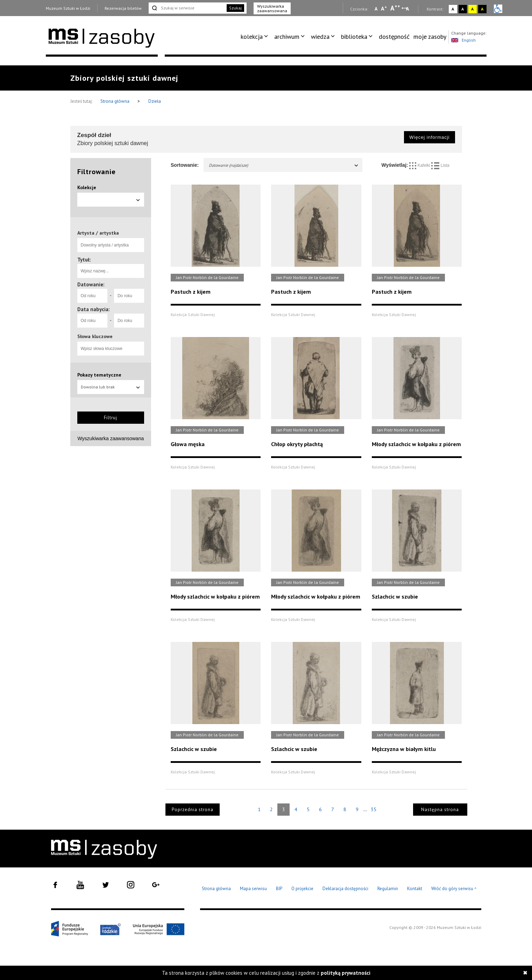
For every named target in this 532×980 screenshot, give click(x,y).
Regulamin (388, 889)
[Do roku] (129, 296)
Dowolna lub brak (111, 387)
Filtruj (111, 418)
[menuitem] (256, 37)
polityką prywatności (346, 973)
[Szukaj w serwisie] (187, 8)
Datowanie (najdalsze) (284, 165)
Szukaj (235, 8)
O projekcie (302, 889)
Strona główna (115, 101)
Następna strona (440, 810)
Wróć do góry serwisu (454, 889)
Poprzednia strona (193, 810)
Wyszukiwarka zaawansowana (272, 8)
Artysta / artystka (98, 233)
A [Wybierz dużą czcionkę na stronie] (395, 8)
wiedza (320, 37)
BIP (279, 889)
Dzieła (155, 101)
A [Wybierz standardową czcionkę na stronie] (384, 8)
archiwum (287, 37)
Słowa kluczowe (95, 336)
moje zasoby (430, 37)
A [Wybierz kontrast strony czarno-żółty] (482, 9)
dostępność (394, 37)
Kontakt (415, 889)
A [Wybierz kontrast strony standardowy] (453, 9)
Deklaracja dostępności (345, 889)
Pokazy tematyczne (99, 375)
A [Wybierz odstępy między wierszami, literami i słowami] (408, 9)
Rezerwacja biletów (123, 8)
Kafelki (420, 165)
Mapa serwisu (253, 889)
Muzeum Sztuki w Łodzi (68, 8)
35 (374, 809)
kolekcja (252, 37)
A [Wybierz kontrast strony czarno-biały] (463, 9)
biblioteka (354, 37)
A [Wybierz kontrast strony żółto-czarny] (472, 9)
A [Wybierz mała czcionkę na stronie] (376, 9)
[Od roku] (92, 296)
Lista (440, 165)
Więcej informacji (429, 137)
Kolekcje (87, 187)
